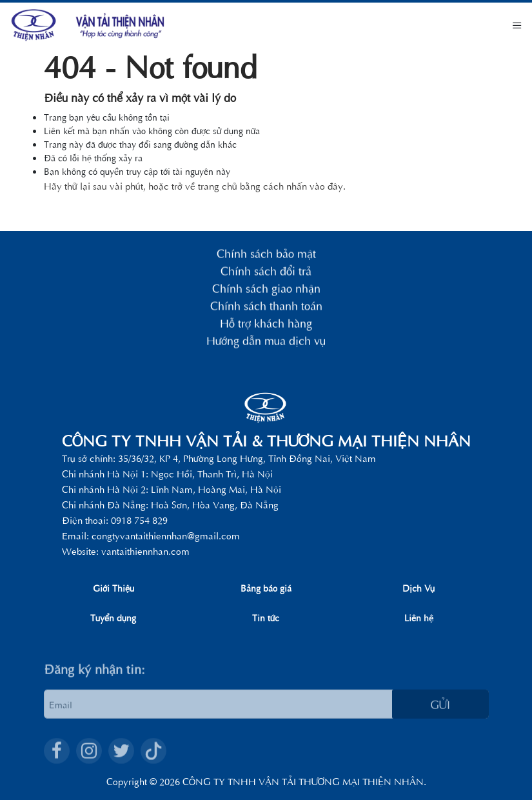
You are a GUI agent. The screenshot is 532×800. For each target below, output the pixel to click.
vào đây (326, 185)
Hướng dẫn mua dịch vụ (266, 342)
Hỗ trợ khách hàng (266, 325)
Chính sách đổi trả (266, 273)
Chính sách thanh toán (266, 307)
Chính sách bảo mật (266, 255)
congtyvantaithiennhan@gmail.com (166, 535)
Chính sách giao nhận (266, 290)
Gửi (440, 720)
